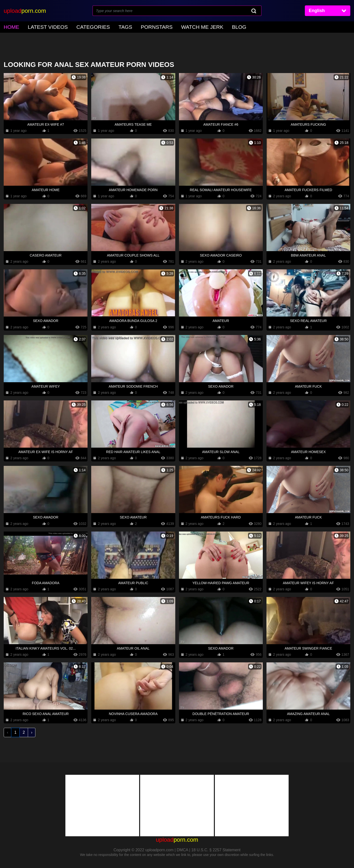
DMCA (182, 848)
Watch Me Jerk (165, 26)
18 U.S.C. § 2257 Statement (216, 848)
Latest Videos (39, 26)
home (10, 26)
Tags (103, 26)
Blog (195, 26)
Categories (76, 26)
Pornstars (128, 26)
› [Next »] (32, 731)
